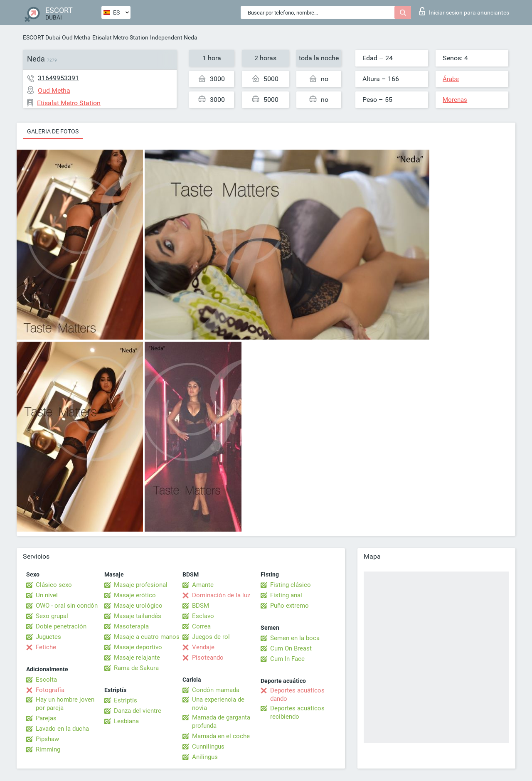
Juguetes (48, 637)
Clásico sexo (54, 585)
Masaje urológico (138, 606)
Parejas (46, 718)
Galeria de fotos (53, 131)
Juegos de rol (211, 637)
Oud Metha (76, 37)
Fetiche (46, 647)
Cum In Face (287, 659)
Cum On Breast (291, 648)
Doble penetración (61, 626)
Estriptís (126, 700)
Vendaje (203, 647)
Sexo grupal (52, 616)
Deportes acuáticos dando (297, 695)
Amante (203, 585)
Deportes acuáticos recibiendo (297, 712)
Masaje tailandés (138, 616)
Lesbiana (126, 721)
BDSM (201, 606)
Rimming (48, 749)
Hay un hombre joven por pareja (65, 704)
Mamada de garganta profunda (221, 722)
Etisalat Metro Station (120, 37)
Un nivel (47, 595)
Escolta (46, 680)
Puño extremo (289, 606)
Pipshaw (47, 739)
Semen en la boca (295, 638)
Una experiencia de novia (218, 704)
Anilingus (205, 757)
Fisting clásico (291, 585)
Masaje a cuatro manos (147, 637)
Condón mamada (216, 690)
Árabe (451, 79)
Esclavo (203, 616)
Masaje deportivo (138, 647)
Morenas (455, 100)
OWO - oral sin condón (67, 606)
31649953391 (58, 78)
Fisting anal (286, 595)
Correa (201, 626)
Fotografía (50, 690)
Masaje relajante (137, 658)
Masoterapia (131, 626)
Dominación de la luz (221, 595)
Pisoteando (208, 658)
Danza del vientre (138, 711)
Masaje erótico (135, 595)
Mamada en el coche (221, 736)
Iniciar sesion (464, 11)
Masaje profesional (141, 585)
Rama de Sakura (136, 668)
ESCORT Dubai (42, 37)
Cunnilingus (208, 747)
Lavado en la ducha (62, 729)
